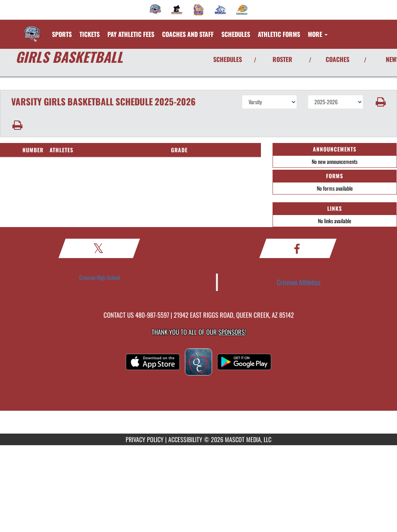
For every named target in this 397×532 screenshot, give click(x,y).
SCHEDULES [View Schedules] (228, 59)
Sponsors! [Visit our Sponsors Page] (232, 332)
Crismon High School (99, 277)
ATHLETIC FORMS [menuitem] (279, 34)
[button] (380, 102)
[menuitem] (155, 10)
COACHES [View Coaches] (337, 59)
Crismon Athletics (299, 282)
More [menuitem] (318, 34)
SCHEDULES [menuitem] (236, 34)
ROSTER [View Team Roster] (282, 59)
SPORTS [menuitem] (62, 34)
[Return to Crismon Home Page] (32, 29)
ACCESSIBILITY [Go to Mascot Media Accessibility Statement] (185, 439)
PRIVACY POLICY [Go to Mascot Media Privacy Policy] (145, 439)
